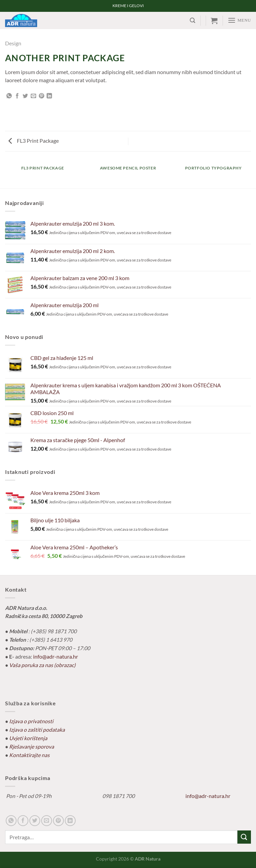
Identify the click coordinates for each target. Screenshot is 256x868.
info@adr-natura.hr (56, 657)
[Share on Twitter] (25, 96)
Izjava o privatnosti (31, 721)
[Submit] (244, 837)
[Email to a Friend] (33, 96)
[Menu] (239, 20)
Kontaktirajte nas (29, 755)
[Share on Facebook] (17, 96)
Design (13, 43)
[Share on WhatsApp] (9, 96)
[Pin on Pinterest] (42, 96)
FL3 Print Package (34, 141)
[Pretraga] (193, 20)
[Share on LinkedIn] (49, 96)
